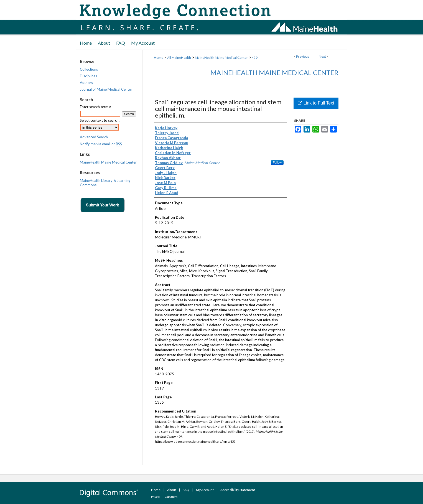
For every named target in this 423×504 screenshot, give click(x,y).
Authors (86, 83)
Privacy (156, 497)
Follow (277, 162)
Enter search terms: (95, 107)
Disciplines (88, 76)
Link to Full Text (316, 103)
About (172, 490)
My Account (205, 490)
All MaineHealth (179, 58)
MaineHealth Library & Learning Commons (105, 183)
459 (255, 58)
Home (159, 58)
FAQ (186, 490)
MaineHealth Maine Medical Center (221, 58)
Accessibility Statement (238, 490)
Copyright (171, 497)
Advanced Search (94, 137)
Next (322, 56)
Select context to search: (100, 120)
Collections (89, 69)
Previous (303, 56)
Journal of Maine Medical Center (106, 89)
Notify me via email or (101, 144)
